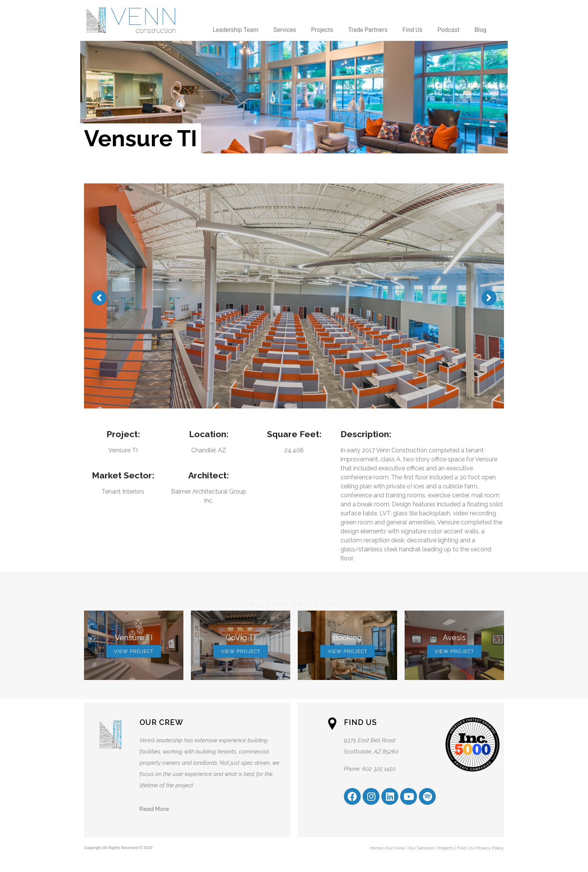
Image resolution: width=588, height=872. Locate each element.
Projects (322, 30)
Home (376, 848)
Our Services (421, 848)
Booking (347, 638)
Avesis (454, 638)
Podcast (448, 30)
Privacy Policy (490, 848)
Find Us (412, 30)
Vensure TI (134, 638)
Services (285, 30)
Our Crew (395, 848)
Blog (480, 30)
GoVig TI (241, 638)
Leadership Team (235, 30)
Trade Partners (368, 30)
